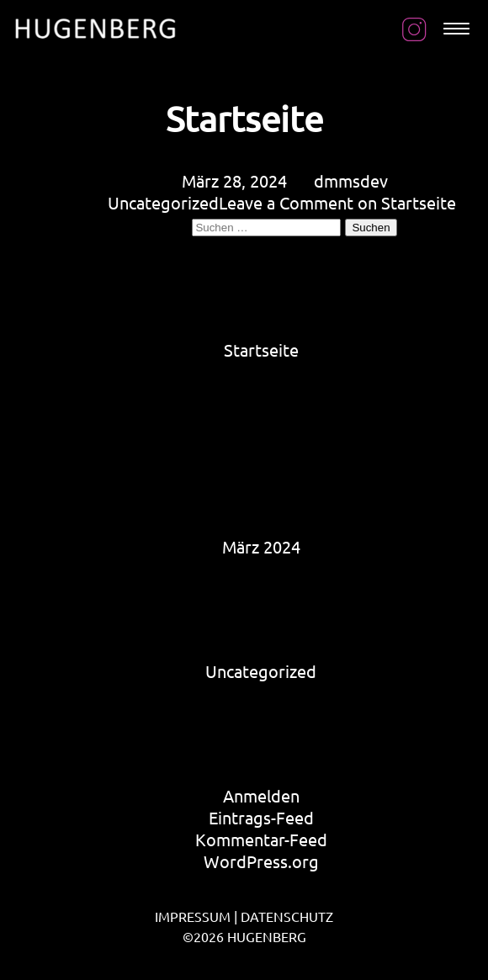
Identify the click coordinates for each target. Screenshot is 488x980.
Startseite (244, 118)
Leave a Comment (337, 202)
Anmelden (261, 795)
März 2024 (261, 546)
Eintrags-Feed (261, 817)
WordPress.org (261, 861)
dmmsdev (351, 180)
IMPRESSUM (193, 916)
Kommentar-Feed (261, 839)
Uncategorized (163, 202)
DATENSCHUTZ (287, 916)
